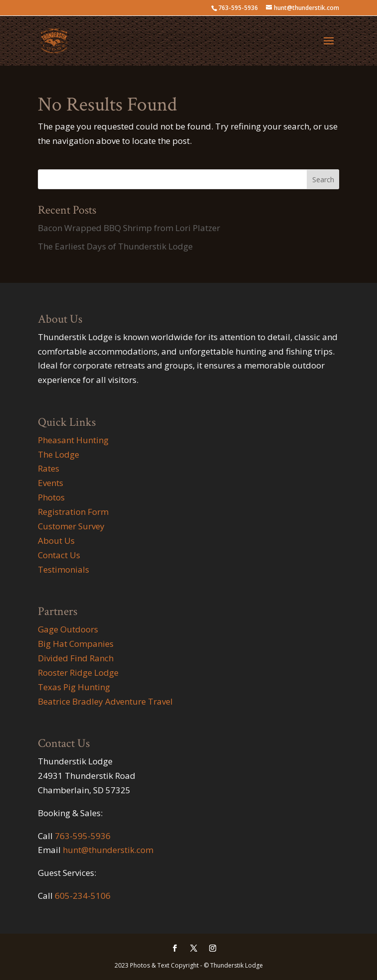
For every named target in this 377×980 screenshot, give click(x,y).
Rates (49, 468)
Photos (51, 497)
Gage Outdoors (68, 629)
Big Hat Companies (76, 644)
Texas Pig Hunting (74, 687)
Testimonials (63, 569)
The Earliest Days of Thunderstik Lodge (115, 246)
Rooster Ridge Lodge (78, 673)
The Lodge (59, 454)
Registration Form (73, 512)
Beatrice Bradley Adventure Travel (105, 701)
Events (51, 483)
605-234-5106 (83, 896)
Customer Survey (71, 526)
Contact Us (59, 555)
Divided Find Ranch (76, 658)
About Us (56, 541)
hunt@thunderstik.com (108, 850)
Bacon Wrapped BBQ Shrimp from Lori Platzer (129, 228)
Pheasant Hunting (73, 440)
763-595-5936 (83, 836)
